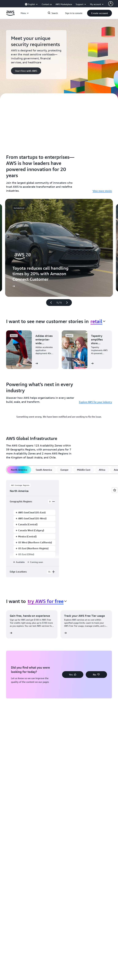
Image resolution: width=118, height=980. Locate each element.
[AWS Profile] (111, 4)
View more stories (102, 191)
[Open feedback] (115, 490)
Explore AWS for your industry (95, 402)
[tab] (19, 470)
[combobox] (98, 321)
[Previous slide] (50, 303)
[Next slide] (68, 303)
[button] (100, 13)
